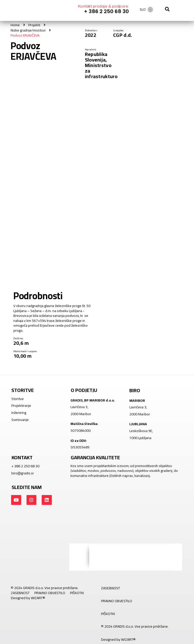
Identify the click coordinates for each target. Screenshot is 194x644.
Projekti (34, 25)
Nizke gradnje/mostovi (28, 30)
